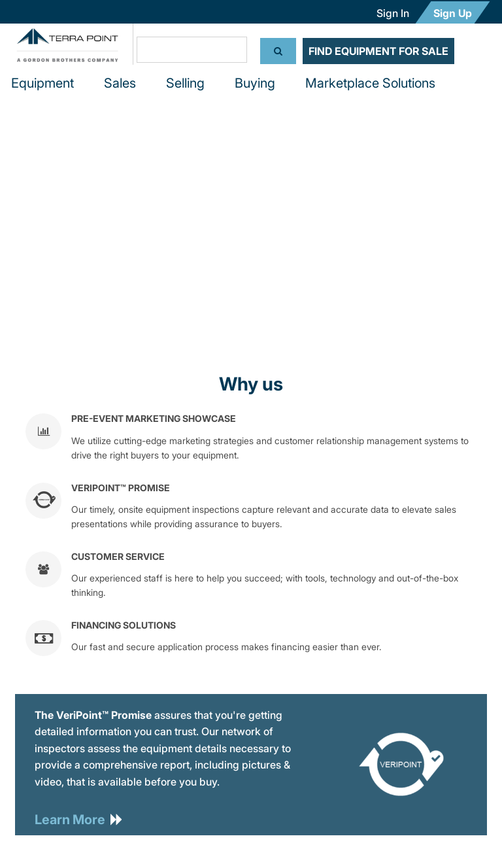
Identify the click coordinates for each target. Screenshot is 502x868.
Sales (120, 83)
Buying (255, 83)
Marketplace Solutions (370, 83)
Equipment (42, 83)
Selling (185, 83)
